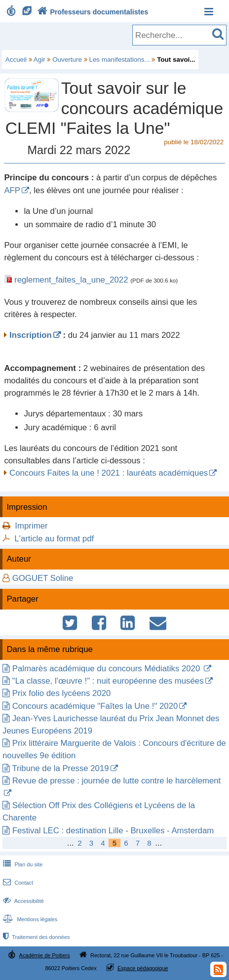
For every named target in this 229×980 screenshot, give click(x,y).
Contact (17, 883)
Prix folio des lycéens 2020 (62, 693)
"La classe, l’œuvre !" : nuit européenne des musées (108, 681)
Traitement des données (35, 937)
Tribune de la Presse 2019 (60, 768)
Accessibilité (22, 901)
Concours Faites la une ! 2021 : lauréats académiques (109, 473)
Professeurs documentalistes (92, 12)
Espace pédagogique (143, 968)
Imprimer (31, 526)
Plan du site (22, 864)
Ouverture (67, 60)
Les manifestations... (119, 60)
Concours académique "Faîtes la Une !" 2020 (95, 706)
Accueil (16, 60)
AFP (12, 190)
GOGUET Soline (43, 578)
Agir (39, 60)
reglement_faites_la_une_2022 (71, 280)
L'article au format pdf (54, 539)
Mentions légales (29, 919)
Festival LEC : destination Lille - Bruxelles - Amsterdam (113, 831)
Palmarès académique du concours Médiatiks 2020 (107, 669)
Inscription (31, 335)
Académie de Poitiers (45, 955)
